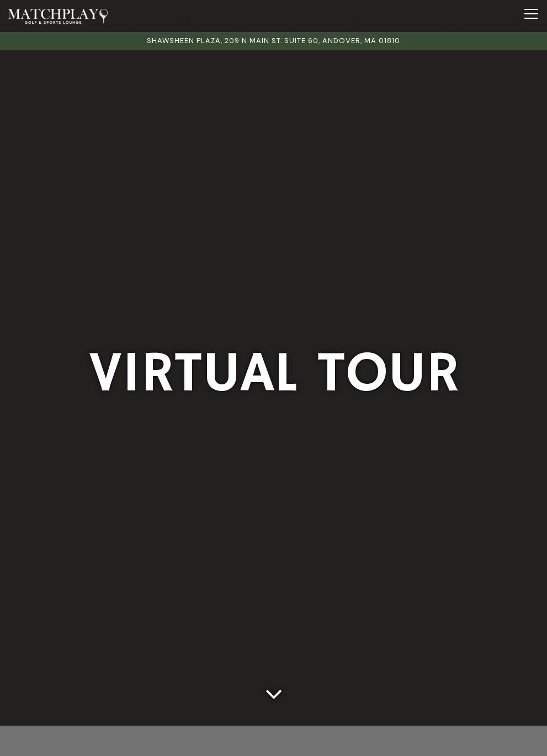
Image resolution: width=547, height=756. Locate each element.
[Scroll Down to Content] (274, 691)
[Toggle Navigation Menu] (531, 14)
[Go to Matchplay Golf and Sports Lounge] (273, 41)
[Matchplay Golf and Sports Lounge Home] (58, 16)
